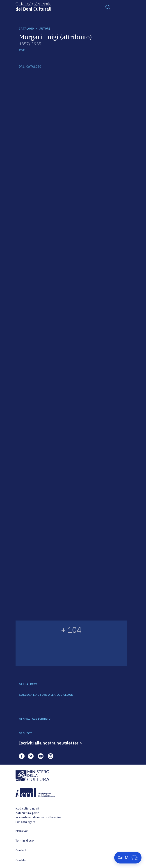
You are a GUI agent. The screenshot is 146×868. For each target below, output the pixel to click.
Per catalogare (26, 822)
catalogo (26, 29)
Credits (21, 860)
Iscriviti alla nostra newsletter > (50, 743)
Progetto (22, 831)
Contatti (21, 850)
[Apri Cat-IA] (128, 858)
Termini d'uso (25, 841)
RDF (22, 50)
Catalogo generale (34, 6)
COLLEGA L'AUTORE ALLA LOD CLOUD (46, 695)
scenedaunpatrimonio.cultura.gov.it (40, 817)
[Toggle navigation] (108, 7)
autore (45, 29)
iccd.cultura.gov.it (27, 808)
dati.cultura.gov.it (27, 813)
